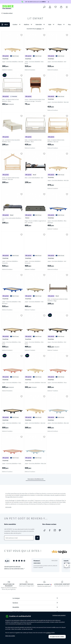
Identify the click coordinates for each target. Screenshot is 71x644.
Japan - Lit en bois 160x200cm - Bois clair (58, 102)
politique (49, 633)
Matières (28, 24)
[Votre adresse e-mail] (19, 538)
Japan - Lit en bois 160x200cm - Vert (57, 261)
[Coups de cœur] (56, 7)
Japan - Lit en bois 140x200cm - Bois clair (13, 62)
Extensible (41, 24)
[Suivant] (66, 565)
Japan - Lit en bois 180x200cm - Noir (11, 423)
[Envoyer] (37, 538)
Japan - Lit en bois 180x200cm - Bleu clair (35, 463)
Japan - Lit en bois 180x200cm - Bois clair (58, 180)
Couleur (17, 24)
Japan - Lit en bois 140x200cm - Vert (34, 302)
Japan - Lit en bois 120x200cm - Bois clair (35, 383)
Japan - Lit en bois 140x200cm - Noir (57, 342)
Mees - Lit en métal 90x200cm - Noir (34, 178)
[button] (35, 27)
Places (61, 24)
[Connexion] (50, 7)
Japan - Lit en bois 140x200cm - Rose (57, 383)
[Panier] (61, 7)
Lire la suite (8, 507)
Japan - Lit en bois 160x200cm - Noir (57, 62)
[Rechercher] (44, 7)
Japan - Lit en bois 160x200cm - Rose (12, 383)
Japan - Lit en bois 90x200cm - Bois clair (35, 423)
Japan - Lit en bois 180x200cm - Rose (12, 463)
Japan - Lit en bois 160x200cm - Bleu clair (58, 423)
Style (52, 24)
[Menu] (67, 7)
